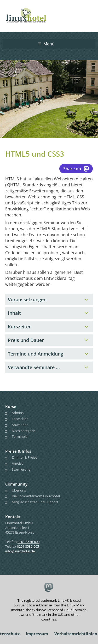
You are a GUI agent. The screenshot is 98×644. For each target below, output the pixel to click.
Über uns (19, 490)
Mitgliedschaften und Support (35, 502)
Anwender (20, 425)
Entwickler (20, 419)
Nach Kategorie (24, 431)
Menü (49, 44)
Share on (76, 169)
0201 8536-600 (28, 542)
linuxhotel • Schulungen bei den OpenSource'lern (31, 8)
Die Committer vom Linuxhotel (36, 496)
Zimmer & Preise (24, 457)
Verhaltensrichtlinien (76, 634)
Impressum (37, 634)
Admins (18, 413)
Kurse (11, 406)
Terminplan (21, 436)
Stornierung (21, 469)
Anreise (18, 463)
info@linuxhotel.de (20, 551)
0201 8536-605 (28, 546)
